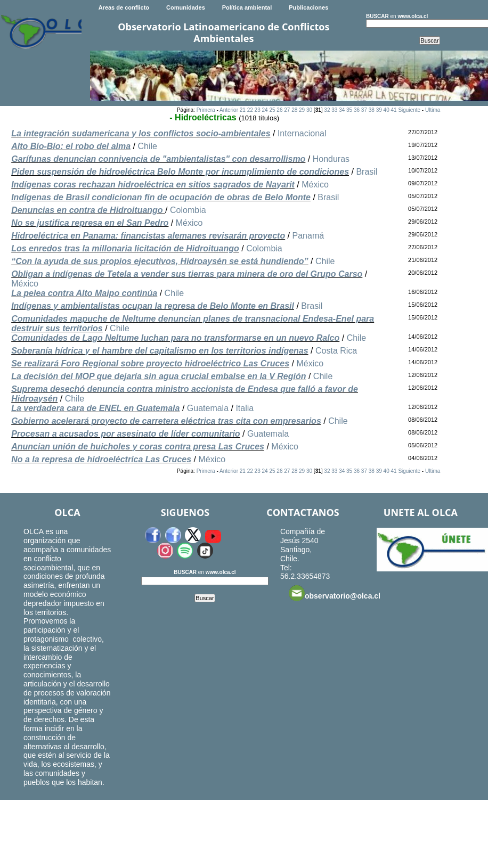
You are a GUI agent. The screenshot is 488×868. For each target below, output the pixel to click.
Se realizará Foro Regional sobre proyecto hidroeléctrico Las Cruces (150, 363)
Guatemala (208, 408)
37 (364, 110)
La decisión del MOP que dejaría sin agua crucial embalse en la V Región (158, 376)
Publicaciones (308, 7)
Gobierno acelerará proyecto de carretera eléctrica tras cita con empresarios (166, 421)
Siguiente (409, 110)
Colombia (188, 210)
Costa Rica (336, 351)
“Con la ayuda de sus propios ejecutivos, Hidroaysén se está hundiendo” (160, 261)
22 (250, 110)
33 (334, 110)
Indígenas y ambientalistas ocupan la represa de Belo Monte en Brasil (153, 306)
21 (243, 110)
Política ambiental (247, 7)
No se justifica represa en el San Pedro (90, 223)
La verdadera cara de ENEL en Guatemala (95, 408)
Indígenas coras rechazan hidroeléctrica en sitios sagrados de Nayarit (153, 185)
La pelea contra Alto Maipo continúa (84, 293)
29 (302, 110)
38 (372, 110)
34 (342, 110)
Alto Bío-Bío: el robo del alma (71, 146)
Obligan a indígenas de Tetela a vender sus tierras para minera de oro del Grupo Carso (187, 274)
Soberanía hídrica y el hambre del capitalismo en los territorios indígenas (160, 351)
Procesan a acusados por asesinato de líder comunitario (125, 434)
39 (379, 110)
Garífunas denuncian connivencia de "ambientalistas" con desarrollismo (158, 159)
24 (265, 110)
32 (327, 110)
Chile (148, 146)
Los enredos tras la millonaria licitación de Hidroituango (125, 248)
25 (272, 110)
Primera (206, 110)
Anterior (229, 110)
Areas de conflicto (124, 7)
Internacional (302, 133)
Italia (245, 408)
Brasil (367, 172)
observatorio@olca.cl (335, 593)
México (315, 185)
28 (294, 110)
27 (287, 110)
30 (309, 110)
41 (393, 110)
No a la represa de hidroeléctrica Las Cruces (101, 459)
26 (279, 110)
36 (357, 110)
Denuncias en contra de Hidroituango (88, 210)
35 (349, 110)
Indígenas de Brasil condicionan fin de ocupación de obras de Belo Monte (161, 197)
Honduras (331, 159)
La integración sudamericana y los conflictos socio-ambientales (141, 133)
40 (387, 110)
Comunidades (186, 7)
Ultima (433, 110)
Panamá (308, 236)
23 (258, 110)
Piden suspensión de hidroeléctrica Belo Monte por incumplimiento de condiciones (180, 172)
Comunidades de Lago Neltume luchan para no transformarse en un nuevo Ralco (175, 338)
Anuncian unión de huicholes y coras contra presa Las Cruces (138, 447)
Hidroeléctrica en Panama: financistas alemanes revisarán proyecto (148, 236)
